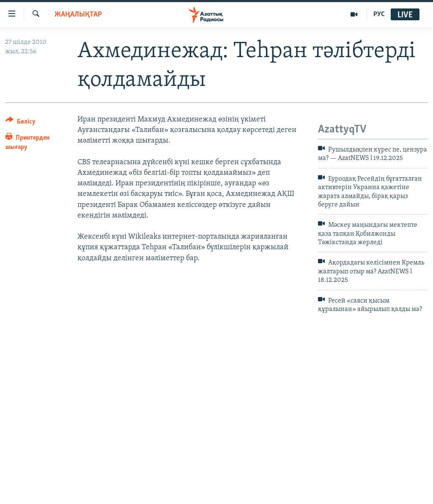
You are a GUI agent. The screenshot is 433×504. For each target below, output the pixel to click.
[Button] (21, 123)
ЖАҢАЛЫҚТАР (78, 15)
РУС (379, 14)
